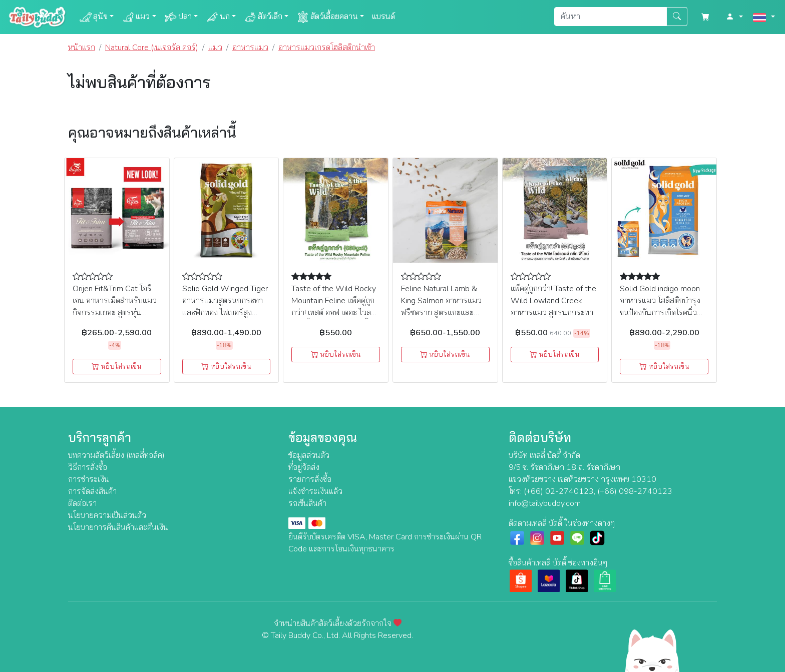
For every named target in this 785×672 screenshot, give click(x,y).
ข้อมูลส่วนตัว (309, 455)
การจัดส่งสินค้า (92, 491)
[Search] (611, 17)
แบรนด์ (383, 17)
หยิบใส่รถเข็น (117, 367)
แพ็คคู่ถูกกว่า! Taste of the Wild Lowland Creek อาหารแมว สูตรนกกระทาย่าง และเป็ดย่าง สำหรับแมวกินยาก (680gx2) (553, 313)
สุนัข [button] (93, 17)
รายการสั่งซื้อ (310, 479)
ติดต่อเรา (82, 503)
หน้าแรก (82, 48)
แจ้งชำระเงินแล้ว (315, 491)
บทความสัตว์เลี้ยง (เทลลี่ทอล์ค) (116, 455)
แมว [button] (136, 17)
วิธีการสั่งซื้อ (88, 467)
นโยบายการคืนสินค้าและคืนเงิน (118, 527)
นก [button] (218, 17)
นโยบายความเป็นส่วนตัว (107, 515)
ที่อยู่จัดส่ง (304, 467)
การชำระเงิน (89, 479)
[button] (734, 17)
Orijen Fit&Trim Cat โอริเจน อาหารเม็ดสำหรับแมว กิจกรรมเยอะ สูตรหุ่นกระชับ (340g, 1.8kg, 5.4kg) (115, 313)
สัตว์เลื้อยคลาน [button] (327, 17)
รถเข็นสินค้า (307, 503)
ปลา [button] (178, 17)
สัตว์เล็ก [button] (263, 17)
